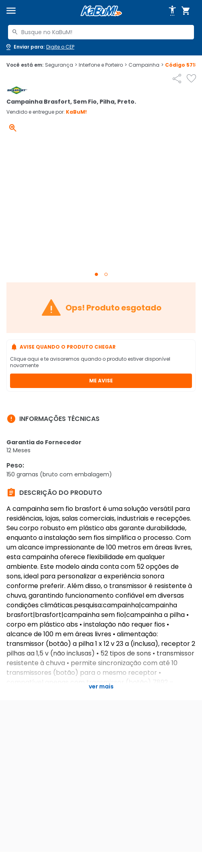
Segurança (61, 65)
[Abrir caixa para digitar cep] (40, 47)
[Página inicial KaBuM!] (101, 11)
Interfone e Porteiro (103, 65)
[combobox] (101, 32)
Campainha (146, 65)
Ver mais (101, 686)
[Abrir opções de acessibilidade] (172, 11)
